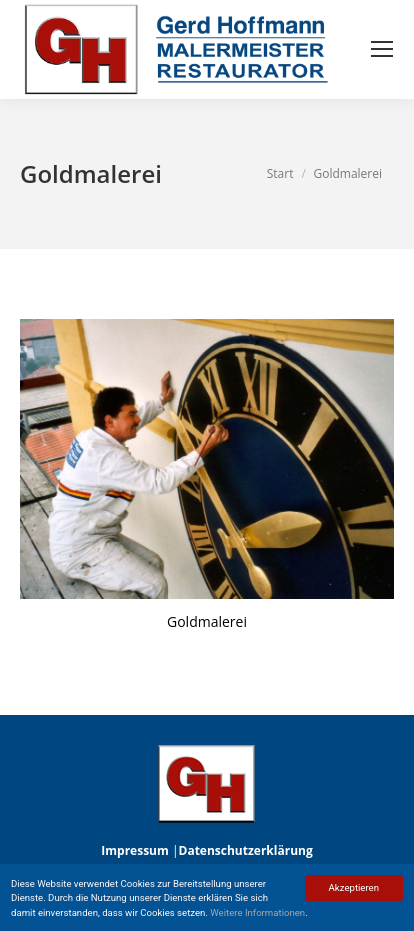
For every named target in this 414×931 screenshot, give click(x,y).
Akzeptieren (354, 887)
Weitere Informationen (257, 912)
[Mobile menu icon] (382, 49)
